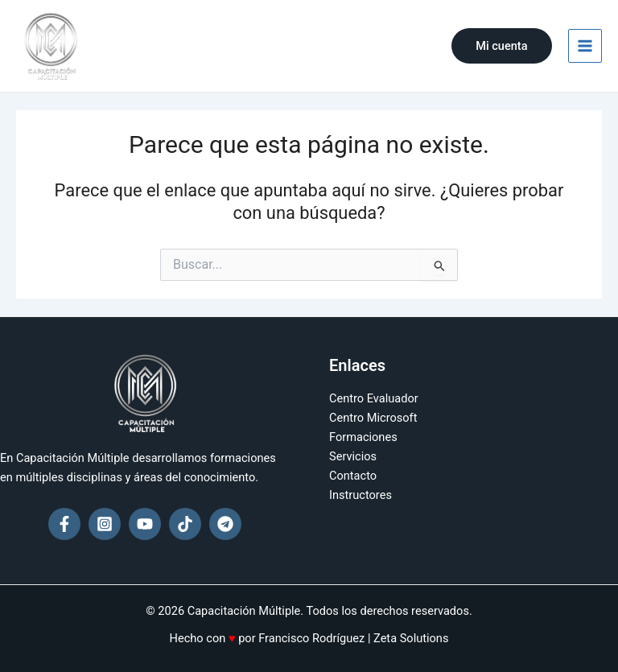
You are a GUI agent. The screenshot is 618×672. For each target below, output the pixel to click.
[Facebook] (64, 524)
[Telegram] (225, 524)
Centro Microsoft (373, 418)
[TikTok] (185, 524)
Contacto (353, 476)
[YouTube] (145, 524)
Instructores (360, 495)
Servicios (353, 456)
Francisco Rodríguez (311, 638)
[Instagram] (105, 524)
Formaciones (363, 437)
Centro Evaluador (374, 398)
